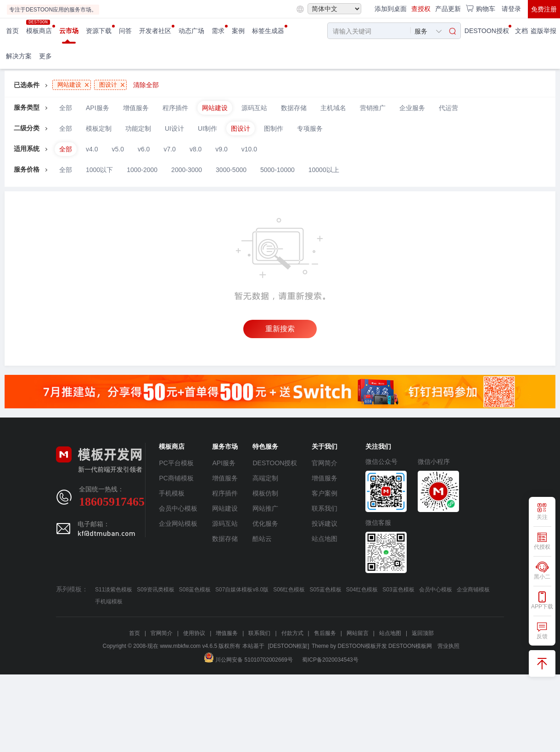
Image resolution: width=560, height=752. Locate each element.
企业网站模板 (178, 524)
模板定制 (99, 128)
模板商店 (39, 31)
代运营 (448, 108)
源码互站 (254, 108)
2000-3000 (187, 170)
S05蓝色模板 (325, 590)
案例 (238, 31)
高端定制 (265, 478)
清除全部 (146, 85)
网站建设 (215, 108)
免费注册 (544, 9)
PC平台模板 (176, 463)
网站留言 (358, 633)
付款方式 (292, 633)
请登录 (511, 9)
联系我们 (325, 508)
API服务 (98, 108)
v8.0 (196, 149)
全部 (66, 108)
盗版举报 (543, 31)
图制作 (274, 128)
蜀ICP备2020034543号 (330, 660)
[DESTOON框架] (289, 646)
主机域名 (333, 108)
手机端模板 (109, 602)
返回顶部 (423, 633)
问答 (125, 31)
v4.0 (92, 149)
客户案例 (325, 493)
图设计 (241, 128)
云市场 (69, 31)
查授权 (421, 9)
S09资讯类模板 (155, 590)
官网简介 (325, 463)
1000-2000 (142, 170)
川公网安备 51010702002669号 (249, 660)
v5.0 (118, 149)
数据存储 (294, 108)
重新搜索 (280, 329)
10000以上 (324, 170)
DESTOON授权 (487, 31)
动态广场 (191, 31)
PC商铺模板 (176, 478)
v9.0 (221, 149)
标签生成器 (268, 31)
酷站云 (262, 539)
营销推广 (373, 108)
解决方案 (19, 56)
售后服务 (325, 633)
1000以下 (99, 170)
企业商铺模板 (473, 590)
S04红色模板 (362, 590)
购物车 (480, 8)
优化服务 (265, 524)
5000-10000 (277, 170)
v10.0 (249, 149)
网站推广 (265, 508)
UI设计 (174, 128)
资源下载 (99, 31)
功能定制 (138, 128)
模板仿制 (265, 493)
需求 (218, 31)
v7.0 (169, 149)
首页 (12, 31)
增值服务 (136, 108)
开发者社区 (155, 31)
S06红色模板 (289, 590)
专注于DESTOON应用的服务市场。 (53, 10)
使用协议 (194, 633)
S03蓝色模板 (398, 590)
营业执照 (448, 646)
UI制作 (207, 128)
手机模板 (172, 493)
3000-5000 (231, 170)
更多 (45, 56)
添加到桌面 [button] (391, 9)
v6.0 (144, 149)
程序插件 (175, 108)
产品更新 (448, 9)
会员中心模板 (178, 508)
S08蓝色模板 (195, 590)
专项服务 (310, 128)
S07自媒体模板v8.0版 (242, 590)
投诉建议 (325, 524)
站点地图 (325, 539)
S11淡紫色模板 (114, 590)
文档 (521, 31)
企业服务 (412, 108)
